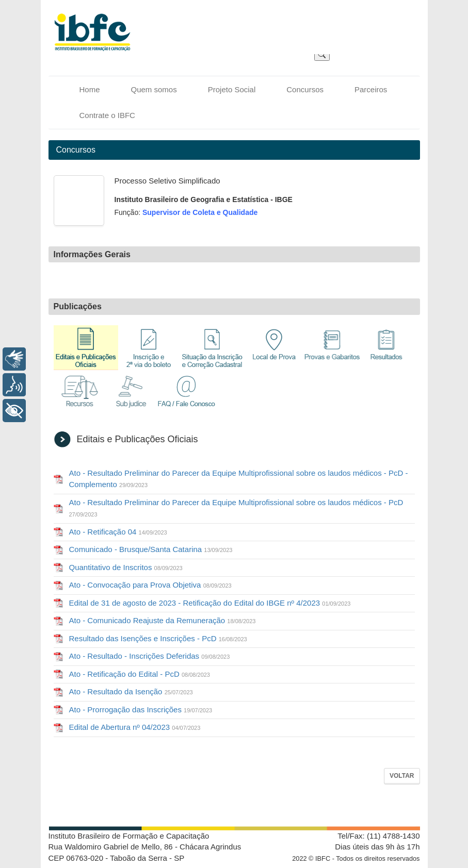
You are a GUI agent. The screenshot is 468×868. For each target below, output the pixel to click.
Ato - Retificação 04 (118, 532)
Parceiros (371, 89)
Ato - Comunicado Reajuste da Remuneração (163, 620)
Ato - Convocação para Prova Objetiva (150, 585)
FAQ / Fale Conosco (187, 395)
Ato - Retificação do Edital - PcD (140, 674)
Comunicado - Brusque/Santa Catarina (151, 549)
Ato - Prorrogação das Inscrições (141, 710)
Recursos (79, 395)
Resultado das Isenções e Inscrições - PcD (158, 638)
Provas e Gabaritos (332, 348)
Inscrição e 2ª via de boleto (149, 348)
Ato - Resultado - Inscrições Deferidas (150, 656)
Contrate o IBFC (107, 115)
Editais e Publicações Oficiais (86, 348)
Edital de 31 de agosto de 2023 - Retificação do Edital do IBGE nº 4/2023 (210, 603)
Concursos (305, 89)
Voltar (402, 776)
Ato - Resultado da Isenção (131, 691)
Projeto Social (232, 89)
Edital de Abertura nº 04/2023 (135, 727)
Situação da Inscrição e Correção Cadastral (212, 348)
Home (90, 89)
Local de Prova (274, 348)
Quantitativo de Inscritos (126, 567)
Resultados (386, 348)
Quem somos (154, 89)
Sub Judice (131, 395)
